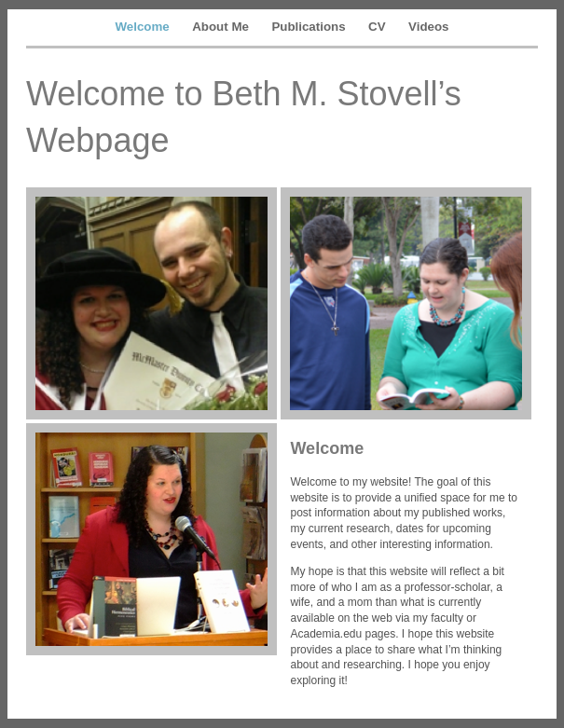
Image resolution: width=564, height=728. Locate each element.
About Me (220, 27)
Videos (428, 27)
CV (377, 27)
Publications (308, 27)
